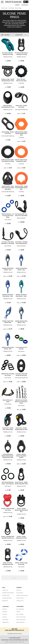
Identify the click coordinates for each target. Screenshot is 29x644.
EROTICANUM (13, 2)
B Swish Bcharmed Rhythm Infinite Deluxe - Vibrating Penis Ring (8, 456)
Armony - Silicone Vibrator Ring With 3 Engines (21, 456)
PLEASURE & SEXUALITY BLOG (14, 634)
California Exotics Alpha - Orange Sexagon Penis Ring (21, 133)
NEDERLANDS (6, 622)
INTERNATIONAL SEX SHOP (20, 640)
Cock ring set (8, 220)
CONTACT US (5, 590)
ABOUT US (19, 590)
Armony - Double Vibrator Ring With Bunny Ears (21, 510)
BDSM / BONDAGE (21, 622)
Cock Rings (11, 8)
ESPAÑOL (5, 609)
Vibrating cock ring (8, 57)
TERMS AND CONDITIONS (22, 595)
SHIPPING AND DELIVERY (8, 593)
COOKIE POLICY (20, 601)
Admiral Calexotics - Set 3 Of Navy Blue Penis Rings (8, 216)
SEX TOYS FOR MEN (21, 617)
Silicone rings (18, 8)
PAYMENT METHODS (7, 598)
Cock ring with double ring (21, 110)
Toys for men (4, 8)
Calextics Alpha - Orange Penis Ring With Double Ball (21, 188)
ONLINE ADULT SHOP (7, 640)
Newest (26, 35)
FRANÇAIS (5, 612)
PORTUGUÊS (5, 620)
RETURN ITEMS (6, 595)
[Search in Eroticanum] (7, 5)
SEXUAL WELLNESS (21, 620)
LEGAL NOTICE (20, 593)
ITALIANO (4, 617)
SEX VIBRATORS (20, 609)
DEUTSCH (5, 614)
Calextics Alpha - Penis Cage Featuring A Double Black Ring (8, 188)
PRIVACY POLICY (20, 598)
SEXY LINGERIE (20, 614)
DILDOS (18, 612)
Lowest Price (19, 35)
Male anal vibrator (21, 218)
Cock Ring (21, 83)
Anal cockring (8, 246)
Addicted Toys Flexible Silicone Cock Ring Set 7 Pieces (21, 402)
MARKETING (5, 601)
